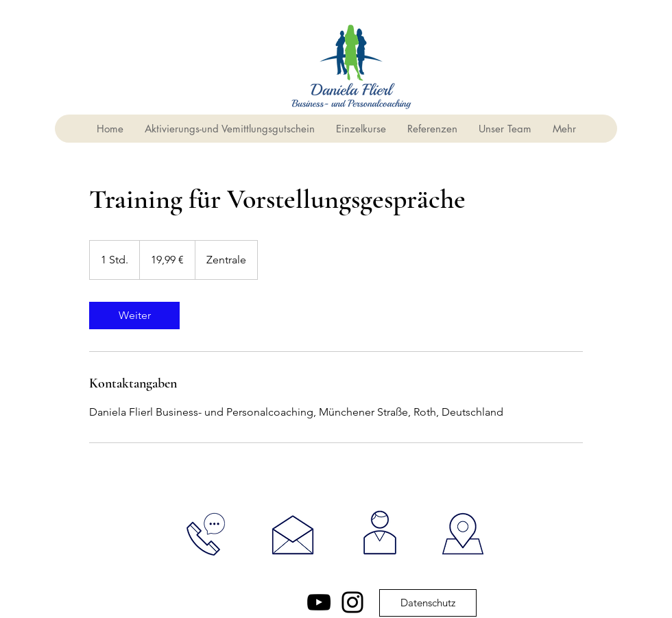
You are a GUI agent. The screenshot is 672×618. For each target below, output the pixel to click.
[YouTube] (319, 602)
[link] (134, 316)
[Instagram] (352, 602)
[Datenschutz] (428, 603)
